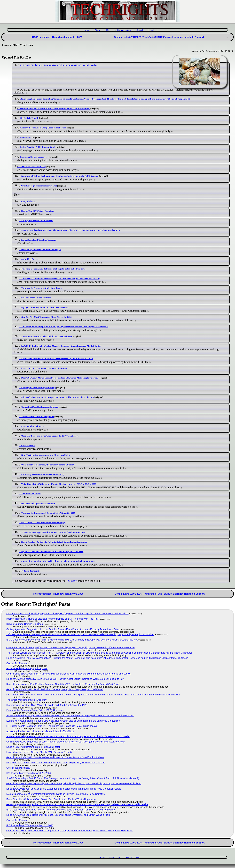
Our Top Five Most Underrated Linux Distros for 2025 (46, 317)
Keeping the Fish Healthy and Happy (38, 388)
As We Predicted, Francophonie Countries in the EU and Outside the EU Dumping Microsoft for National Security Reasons (70, 716)
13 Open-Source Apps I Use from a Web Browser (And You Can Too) (53, 532)
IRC (107, 30)
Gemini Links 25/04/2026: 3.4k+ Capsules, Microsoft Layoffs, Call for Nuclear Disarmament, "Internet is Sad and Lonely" (69, 674)
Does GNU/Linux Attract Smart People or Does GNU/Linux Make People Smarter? (60, 378)
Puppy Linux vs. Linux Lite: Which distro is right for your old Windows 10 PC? (58, 561)
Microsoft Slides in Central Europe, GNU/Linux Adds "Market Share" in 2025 (58, 397)
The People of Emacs (31, 494)
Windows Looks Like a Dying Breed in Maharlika (43, 128)
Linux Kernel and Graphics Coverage (39, 240)
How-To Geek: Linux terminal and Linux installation (46, 455)
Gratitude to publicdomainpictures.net (39, 186)
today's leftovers (29, 201)
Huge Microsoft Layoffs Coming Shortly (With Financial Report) (39, 752)
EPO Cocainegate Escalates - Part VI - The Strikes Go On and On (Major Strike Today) (52, 726)
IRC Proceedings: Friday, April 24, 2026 (27, 668)
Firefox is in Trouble (29, 118)
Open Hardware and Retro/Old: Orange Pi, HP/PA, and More (50, 436)
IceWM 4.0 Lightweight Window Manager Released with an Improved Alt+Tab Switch (61, 346)
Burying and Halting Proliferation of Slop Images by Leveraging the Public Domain (60, 176)
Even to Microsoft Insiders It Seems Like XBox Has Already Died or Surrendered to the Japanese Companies (63, 721)
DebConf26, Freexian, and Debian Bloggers (41, 249)
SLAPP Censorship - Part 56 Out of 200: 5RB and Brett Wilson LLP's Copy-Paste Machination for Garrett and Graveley (68, 736)
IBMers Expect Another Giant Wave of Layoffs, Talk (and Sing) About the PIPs (47, 705)
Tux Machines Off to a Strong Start (38, 417)
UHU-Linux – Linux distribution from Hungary (43, 523)
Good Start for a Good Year (33, 166)
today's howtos (28, 445)
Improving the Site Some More (34, 157)
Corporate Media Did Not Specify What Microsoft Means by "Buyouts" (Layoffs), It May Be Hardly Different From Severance (70, 648)
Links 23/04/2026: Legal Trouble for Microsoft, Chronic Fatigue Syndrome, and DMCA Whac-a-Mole (58, 815)
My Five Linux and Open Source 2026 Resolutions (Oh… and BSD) (52, 552)
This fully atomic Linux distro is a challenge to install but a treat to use (54, 269)
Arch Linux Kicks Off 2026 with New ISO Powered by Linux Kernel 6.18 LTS (57, 358)
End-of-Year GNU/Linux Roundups (38, 211)
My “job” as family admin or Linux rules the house (45, 307)
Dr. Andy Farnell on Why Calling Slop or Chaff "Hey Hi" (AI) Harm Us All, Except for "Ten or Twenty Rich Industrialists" (67, 614)
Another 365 (26, 137)
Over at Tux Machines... (19, 663)
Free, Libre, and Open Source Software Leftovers (44, 368)
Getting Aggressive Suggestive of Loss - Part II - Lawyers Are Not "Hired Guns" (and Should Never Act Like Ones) (66, 742)
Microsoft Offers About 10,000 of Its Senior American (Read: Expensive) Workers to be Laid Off (56, 763)
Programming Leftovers (32, 426)
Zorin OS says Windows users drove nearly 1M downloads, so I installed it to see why (60, 278)
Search (140, 30)
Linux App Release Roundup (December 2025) (43, 474)
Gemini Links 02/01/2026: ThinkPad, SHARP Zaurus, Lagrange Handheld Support (159, 37)
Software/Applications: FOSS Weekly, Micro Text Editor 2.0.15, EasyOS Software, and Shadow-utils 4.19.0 (70, 230)
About (98, 30)
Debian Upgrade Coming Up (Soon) (25, 624)
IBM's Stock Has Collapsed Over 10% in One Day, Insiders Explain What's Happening (51, 799)
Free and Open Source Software (36, 298)
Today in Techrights (30, 571)
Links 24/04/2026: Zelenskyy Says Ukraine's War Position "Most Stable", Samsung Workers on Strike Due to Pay (65, 679)
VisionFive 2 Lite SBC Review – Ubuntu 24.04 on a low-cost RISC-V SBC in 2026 (59, 484)
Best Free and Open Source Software (38, 503)
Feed (151, 30)
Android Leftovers (30, 259)
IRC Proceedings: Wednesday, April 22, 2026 (30, 825)
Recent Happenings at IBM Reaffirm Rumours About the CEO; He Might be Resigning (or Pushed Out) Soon (63, 684)
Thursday (71, 581)
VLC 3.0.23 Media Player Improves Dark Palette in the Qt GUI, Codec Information (58, 65)
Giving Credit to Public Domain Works (38, 147)
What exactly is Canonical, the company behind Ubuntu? (48, 465)
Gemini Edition (124, 30)
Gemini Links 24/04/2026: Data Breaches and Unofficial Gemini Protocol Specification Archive (55, 757)
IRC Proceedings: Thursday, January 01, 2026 (57, 37)
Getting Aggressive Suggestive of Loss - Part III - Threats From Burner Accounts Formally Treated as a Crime (63, 629)
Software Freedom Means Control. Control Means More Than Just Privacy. (55, 108)
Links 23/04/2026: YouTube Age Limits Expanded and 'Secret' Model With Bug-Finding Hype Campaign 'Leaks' (64, 789)
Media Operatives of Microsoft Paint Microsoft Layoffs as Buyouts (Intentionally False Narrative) (56, 794)
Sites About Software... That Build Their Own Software (47, 336)
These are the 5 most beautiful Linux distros (42, 288)
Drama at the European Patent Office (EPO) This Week (35, 710)
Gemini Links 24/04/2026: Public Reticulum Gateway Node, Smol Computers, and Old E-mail (55, 689)
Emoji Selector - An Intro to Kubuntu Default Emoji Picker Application (54, 542)
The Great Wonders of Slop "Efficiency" (27, 700)
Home (87, 30)
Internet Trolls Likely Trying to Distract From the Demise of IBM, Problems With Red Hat (52, 619)
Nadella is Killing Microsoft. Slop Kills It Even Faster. (33, 747)
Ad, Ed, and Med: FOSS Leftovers (37, 221)
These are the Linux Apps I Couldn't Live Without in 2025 (48, 513)
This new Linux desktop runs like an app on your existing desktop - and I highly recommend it (65, 327)
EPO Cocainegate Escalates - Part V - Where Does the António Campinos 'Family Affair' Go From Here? (61, 810)
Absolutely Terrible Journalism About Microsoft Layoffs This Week (40, 731)
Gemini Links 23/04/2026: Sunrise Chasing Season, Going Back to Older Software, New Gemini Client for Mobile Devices (69, 831)
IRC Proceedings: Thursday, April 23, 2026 (28, 773)
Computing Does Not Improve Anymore (40, 407)
